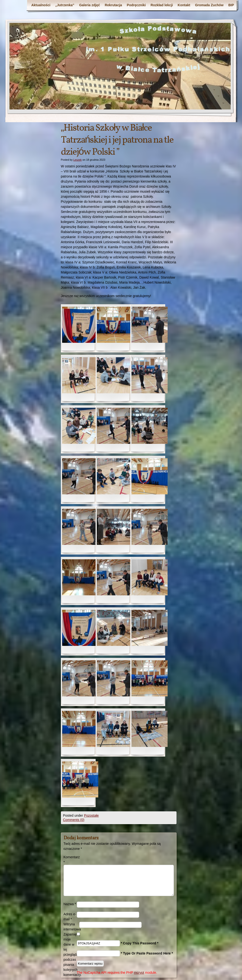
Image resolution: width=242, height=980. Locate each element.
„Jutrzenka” (65, 5)
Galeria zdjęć (90, 5)
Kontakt (184, 5)
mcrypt (139, 973)
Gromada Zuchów (209, 5)
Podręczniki (136, 5)
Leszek (77, 160)
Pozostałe (91, 815)
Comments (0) (74, 820)
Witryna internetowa (71, 927)
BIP (231, 5)
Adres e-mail (70, 917)
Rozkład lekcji (162, 5)
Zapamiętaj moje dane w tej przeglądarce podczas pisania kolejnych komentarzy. (70, 955)
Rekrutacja (113, 5)
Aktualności (41, 5)
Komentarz (70, 860)
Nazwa (70, 904)
